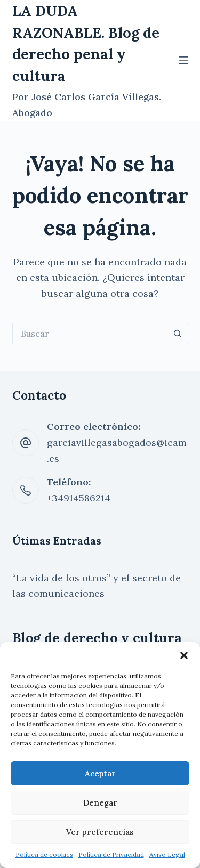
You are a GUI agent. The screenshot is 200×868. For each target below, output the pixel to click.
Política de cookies (44, 854)
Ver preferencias (100, 832)
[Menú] (183, 60)
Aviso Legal (167, 854)
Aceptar (100, 773)
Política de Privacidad (111, 854)
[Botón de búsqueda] (178, 334)
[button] (184, 655)
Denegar (100, 803)
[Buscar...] (90, 334)
